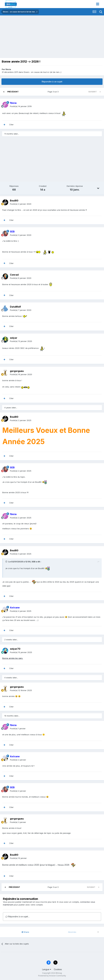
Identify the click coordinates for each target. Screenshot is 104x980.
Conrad (14, 275)
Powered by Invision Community (52, 976)
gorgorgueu (17, 371)
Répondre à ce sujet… (18, 917)
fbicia (8, 69)
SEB (33, 562)
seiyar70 (15, 649)
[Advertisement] (36, 37)
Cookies (58, 969)
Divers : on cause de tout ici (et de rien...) (42, 72)
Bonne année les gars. (13, 658)
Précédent (13, 92)
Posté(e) (21, 106)
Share (25, 932)
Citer (11, 125)
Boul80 (14, 201)
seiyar (14, 338)
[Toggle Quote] (7, 562)
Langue (47, 969)
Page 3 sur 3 (54, 92)
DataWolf (15, 307)
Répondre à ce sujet (52, 82)
